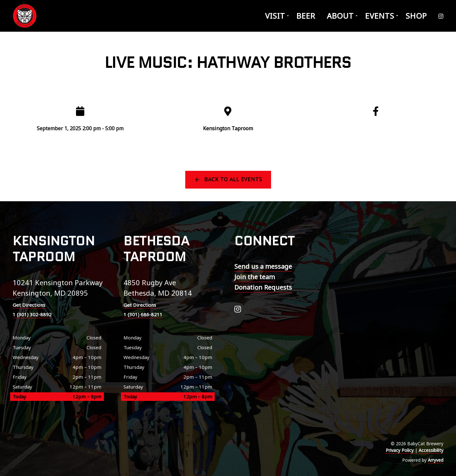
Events (380, 16)
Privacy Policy (400, 450)
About (340, 16)
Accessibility (431, 450)
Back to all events (233, 179)
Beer (306, 16)
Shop (416, 16)
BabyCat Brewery (25, 16)
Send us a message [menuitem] (263, 266)
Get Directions (29, 305)
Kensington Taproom (228, 128)
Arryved (436, 460)
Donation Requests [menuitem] (263, 287)
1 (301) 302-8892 (32, 314)
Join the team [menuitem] (255, 277)
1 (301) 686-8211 (143, 314)
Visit (275, 16)
